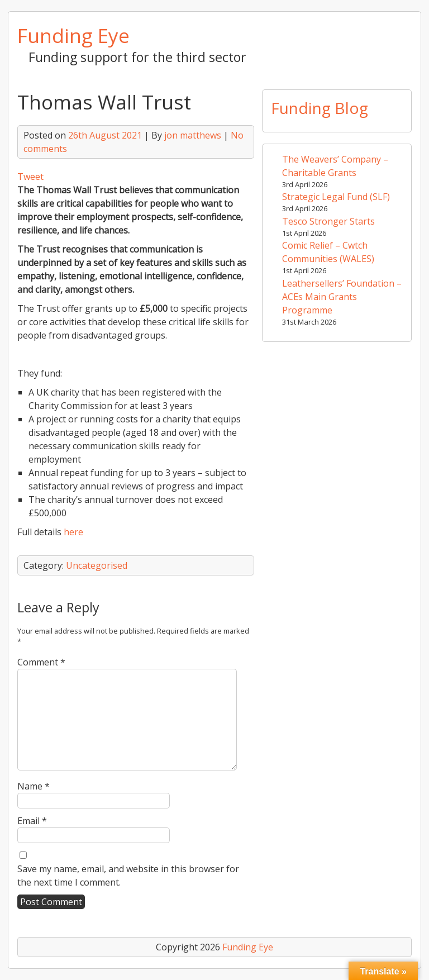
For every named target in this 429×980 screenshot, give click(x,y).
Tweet (30, 177)
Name (34, 786)
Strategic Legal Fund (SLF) (336, 197)
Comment (41, 662)
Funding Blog (320, 108)
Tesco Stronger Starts (328, 221)
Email (32, 821)
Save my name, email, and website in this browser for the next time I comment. (128, 876)
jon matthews (193, 135)
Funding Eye (73, 35)
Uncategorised (97, 565)
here (73, 532)
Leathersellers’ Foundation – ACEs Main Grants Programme (342, 297)
